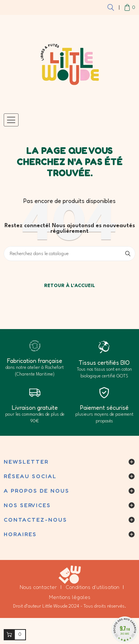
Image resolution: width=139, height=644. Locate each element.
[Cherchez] (69, 254)
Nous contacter (38, 587)
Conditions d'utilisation (92, 587)
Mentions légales (70, 597)
